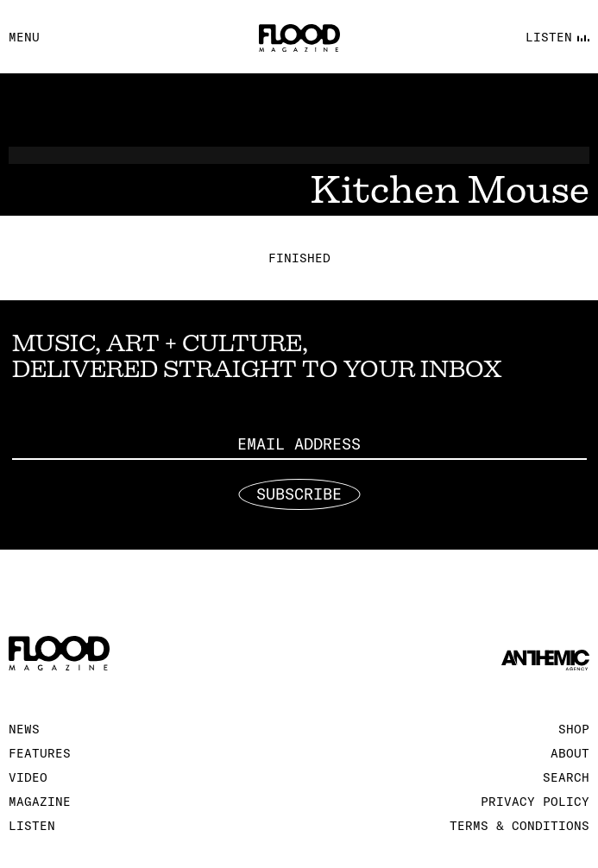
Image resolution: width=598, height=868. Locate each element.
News (24, 729)
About (570, 753)
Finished (299, 258)
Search (566, 777)
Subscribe (299, 494)
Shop (574, 729)
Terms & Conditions (519, 826)
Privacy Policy (535, 802)
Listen (32, 826)
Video (28, 777)
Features (40, 753)
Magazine (40, 802)
